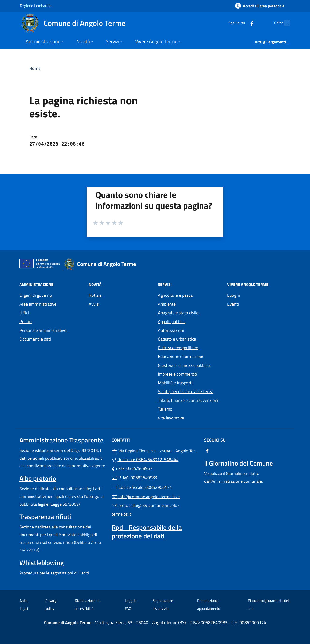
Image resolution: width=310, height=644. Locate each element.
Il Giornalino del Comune (239, 463)
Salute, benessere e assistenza (186, 392)
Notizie (95, 295)
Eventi (233, 304)
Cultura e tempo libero (178, 348)
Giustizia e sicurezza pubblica (184, 365)
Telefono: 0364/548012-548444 (145, 460)
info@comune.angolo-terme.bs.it (146, 497)
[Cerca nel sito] (284, 23)
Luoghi (233, 295)
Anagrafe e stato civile (178, 313)
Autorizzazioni (171, 330)
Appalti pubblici (172, 322)
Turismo (165, 409)
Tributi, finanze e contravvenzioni (188, 400)
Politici (26, 322)
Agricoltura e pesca (175, 295)
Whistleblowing (42, 563)
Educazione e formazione (181, 356)
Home (35, 68)
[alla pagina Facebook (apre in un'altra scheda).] (241, 23)
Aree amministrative (38, 304)
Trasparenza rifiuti (45, 517)
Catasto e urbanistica (177, 339)
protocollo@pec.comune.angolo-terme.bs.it (145, 510)
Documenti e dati (35, 339)
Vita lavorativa (171, 418)
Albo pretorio (38, 478)
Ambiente (167, 304)
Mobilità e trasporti (175, 383)
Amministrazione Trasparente (61, 440)
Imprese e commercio (178, 374)
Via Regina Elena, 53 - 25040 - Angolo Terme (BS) (155, 450)
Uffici (24, 313)
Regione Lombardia (36, 5)
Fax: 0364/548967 (132, 468)
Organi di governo (36, 295)
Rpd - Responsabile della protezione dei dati (147, 532)
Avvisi (94, 304)
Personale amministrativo (43, 330)
